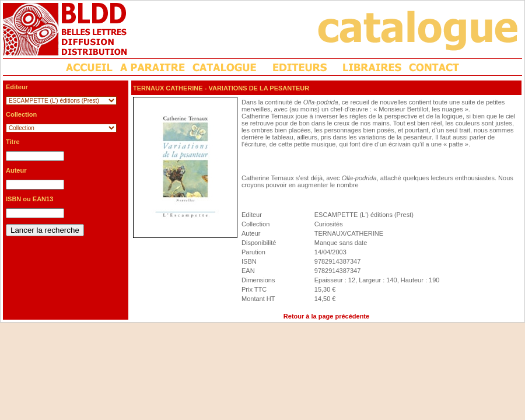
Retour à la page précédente (326, 316)
